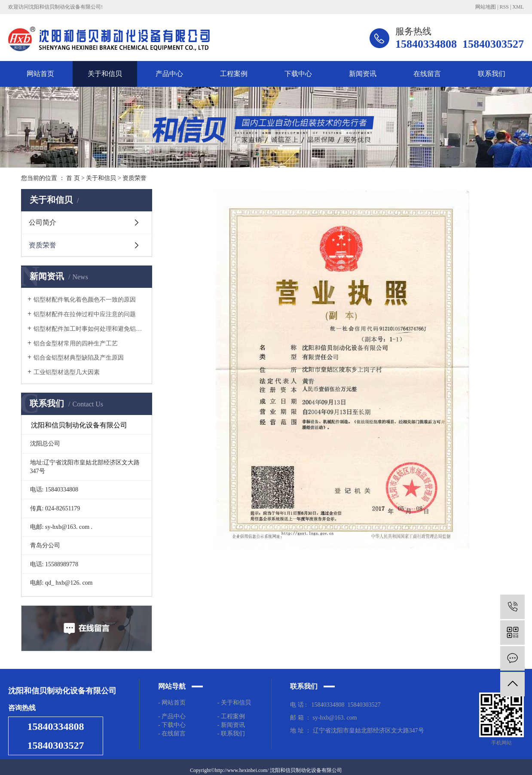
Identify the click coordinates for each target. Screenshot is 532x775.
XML (518, 7)
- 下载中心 (173, 725)
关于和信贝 (105, 74)
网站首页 (40, 74)
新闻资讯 (363, 74)
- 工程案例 (231, 716)
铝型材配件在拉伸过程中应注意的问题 (85, 314)
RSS (504, 7)
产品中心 (169, 74)
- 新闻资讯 (231, 725)
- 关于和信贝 (234, 703)
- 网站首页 (172, 703)
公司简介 (43, 222)
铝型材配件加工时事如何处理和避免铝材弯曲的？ (90, 329)
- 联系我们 (231, 734)
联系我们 (492, 74)
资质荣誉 (43, 245)
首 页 (73, 178)
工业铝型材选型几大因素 (67, 372)
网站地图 (486, 7)
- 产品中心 (172, 716)
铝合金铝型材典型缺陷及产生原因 (79, 358)
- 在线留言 (172, 734)
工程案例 (234, 74)
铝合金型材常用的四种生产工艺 (76, 343)
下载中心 (298, 74)
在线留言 (427, 74)
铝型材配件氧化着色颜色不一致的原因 (85, 300)
